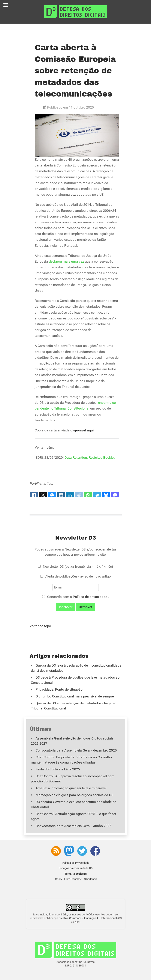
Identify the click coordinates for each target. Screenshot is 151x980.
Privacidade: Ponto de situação (59, 689)
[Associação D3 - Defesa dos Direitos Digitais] (75, 11)
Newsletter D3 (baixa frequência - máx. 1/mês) (78, 566)
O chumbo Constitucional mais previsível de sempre (75, 696)
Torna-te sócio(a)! (76, 874)
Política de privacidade (90, 597)
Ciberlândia (91, 879)
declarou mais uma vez (66, 261)
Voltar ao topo (40, 626)
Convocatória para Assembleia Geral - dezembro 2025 (76, 750)
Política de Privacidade (76, 863)
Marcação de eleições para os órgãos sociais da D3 (74, 795)
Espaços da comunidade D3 (76, 868)
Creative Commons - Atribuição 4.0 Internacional (88, 918)
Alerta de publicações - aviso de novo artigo (78, 576)
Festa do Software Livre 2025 (58, 769)
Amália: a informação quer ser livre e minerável (71, 788)
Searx (59, 879)
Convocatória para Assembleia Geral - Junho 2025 (73, 826)
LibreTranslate (73, 879)
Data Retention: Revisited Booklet (90, 457)
